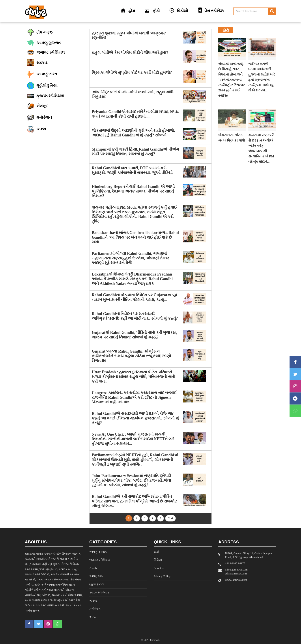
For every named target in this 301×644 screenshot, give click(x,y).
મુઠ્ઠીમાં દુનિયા (97, 584)
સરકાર (93, 568)
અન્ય (93, 617)
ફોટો (156, 552)
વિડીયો (158, 560)
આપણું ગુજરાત (98, 552)
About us (159, 568)
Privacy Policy (162, 576)
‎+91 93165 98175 (235, 563)
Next (170, 518)
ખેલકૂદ (93, 601)
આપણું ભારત (97, 576)
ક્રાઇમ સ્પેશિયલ (99, 592)
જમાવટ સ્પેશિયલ (100, 560)
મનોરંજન (95, 609)
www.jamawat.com (236, 580)
